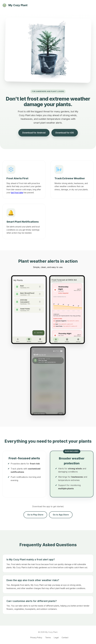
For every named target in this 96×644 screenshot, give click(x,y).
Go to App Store (61, 515)
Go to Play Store (35, 515)
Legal (56, 637)
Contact (65, 637)
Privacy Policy (36, 637)
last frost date (17, 193)
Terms (48, 637)
